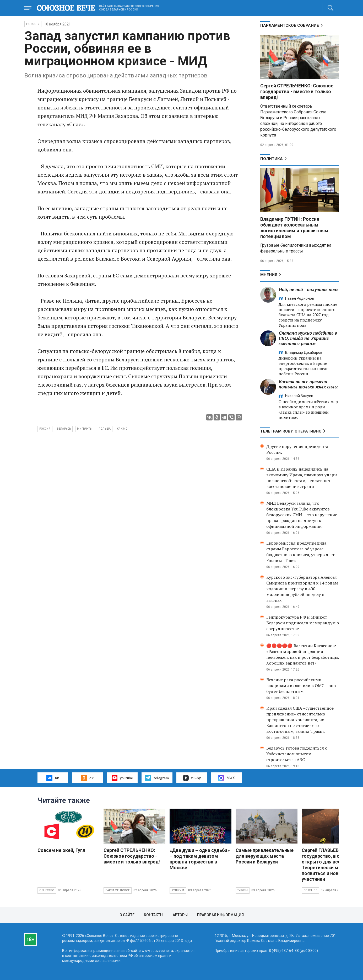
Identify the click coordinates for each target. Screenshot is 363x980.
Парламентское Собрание (290, 25)
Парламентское (118, 890)
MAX (227, 778)
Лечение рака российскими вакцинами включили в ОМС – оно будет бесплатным (301, 686)
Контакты (154, 915)
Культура (178, 890)
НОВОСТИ (33, 24)
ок (87, 778)
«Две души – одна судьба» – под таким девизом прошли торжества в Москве (200, 859)
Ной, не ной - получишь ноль (308, 289)
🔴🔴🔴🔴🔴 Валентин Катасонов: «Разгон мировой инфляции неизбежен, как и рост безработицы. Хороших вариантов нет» (302, 654)
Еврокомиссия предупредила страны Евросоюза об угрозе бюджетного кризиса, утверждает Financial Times (300, 552)
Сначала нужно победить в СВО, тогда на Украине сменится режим (308, 338)
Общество (47, 890)
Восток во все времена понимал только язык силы (308, 384)
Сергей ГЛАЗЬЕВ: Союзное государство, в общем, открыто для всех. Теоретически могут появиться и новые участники (332, 865)
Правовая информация (220, 915)
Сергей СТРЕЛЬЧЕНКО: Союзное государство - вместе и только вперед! (297, 91)
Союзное (310, 890)
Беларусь (64, 429)
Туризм (243, 890)
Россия (45, 429)
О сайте (127, 915)
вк (53, 778)
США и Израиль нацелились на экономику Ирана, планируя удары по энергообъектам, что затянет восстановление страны (302, 478)
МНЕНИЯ (269, 275)
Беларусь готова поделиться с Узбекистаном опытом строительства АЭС (297, 754)
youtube (122, 778)
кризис (122, 429)
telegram (157, 778)
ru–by (192, 778)
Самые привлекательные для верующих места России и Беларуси (265, 856)
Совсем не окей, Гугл (61, 850)
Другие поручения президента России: (297, 449)
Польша (105, 429)
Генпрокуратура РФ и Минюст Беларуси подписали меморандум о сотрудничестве (303, 623)
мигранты (85, 429)
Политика (272, 159)
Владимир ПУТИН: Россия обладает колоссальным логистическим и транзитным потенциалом (294, 228)
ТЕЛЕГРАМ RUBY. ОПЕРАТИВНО (291, 431)
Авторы (180, 915)
